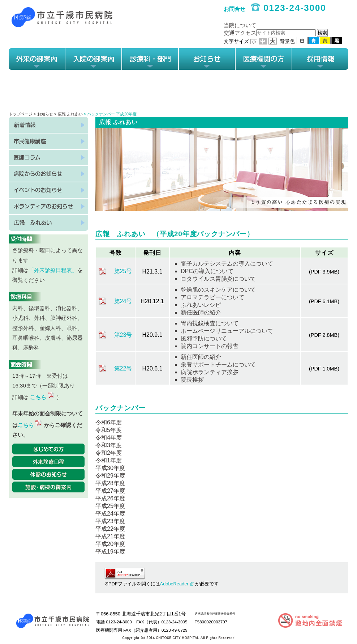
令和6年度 (109, 422)
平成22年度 (110, 529)
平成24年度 (110, 514)
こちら (42, 397)
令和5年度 (109, 430)
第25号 (123, 271)
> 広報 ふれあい (68, 114)
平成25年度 (110, 506)
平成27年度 (110, 491)
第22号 (123, 368)
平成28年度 (110, 483)
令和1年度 (109, 460)
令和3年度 (109, 445)
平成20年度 (110, 544)
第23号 (123, 335)
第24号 (123, 301)
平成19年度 (110, 552)
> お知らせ (44, 114)
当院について (240, 25)
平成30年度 (110, 468)
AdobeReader (174, 584)
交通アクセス (240, 33)
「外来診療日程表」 (53, 270)
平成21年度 (110, 536)
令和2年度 (109, 453)
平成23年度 (110, 521)
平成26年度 (110, 498)
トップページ (21, 114)
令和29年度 (110, 476)
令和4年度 (109, 438)
